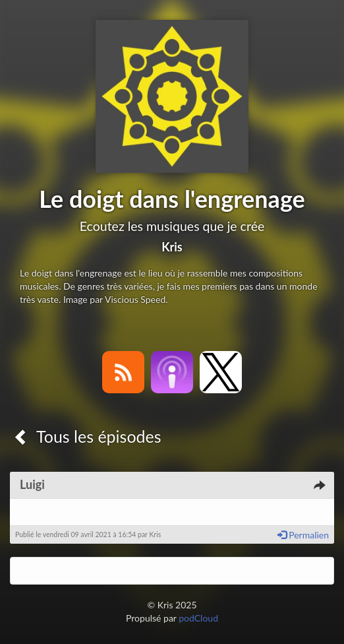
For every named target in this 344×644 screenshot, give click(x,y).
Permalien (303, 535)
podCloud (198, 618)
